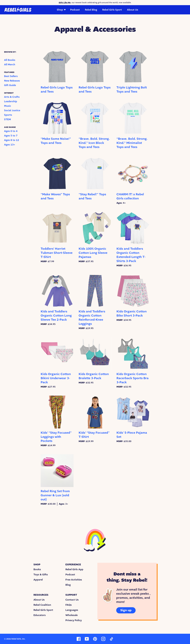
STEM (8, 119)
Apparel (38, 580)
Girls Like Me (65, 3)
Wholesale (72, 615)
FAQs (69, 605)
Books (37, 569)
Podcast (75, 10)
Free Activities (74, 580)
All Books (10, 60)
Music (8, 106)
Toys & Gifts (41, 575)
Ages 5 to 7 (11, 136)
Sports (8, 115)
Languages (72, 610)
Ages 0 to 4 (11, 131)
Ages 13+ (10, 145)
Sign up (126, 610)
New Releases (12, 81)
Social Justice (12, 110)
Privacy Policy (74, 620)
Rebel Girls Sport (112, 10)
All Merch (10, 65)
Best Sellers (11, 76)
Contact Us (72, 600)
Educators (40, 615)
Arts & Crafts (12, 97)
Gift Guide (10, 85)
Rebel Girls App (74, 569)
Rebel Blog (91, 10)
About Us (133, 10)
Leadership (11, 101)
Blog (68, 585)
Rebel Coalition (42, 605)
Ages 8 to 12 (12, 140)
